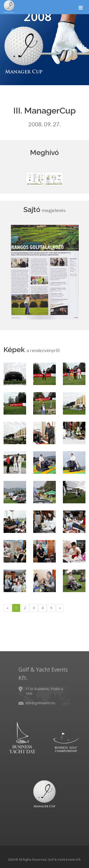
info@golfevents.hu (40, 703)
